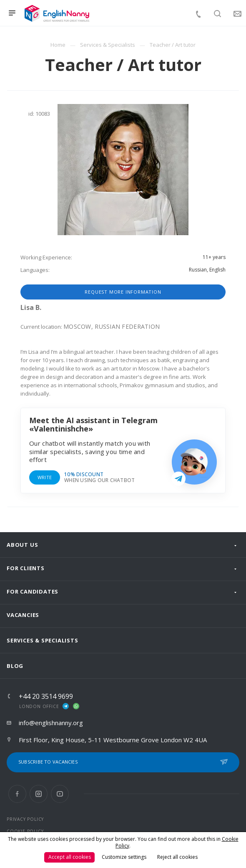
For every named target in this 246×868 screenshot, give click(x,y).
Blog (15, 666)
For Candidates (33, 591)
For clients (26, 568)
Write (45, 477)
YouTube (60, 794)
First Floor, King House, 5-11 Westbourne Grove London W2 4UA (113, 740)
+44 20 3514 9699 (46, 696)
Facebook (17, 794)
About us (22, 545)
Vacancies (23, 615)
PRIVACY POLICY (25, 819)
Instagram (39, 794)
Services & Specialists (43, 640)
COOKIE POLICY (25, 831)
